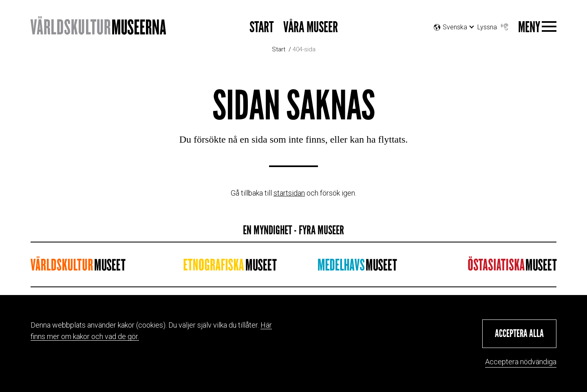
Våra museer (311, 28)
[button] (519, 334)
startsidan (289, 193)
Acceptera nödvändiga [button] (521, 362)
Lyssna (494, 25)
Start (262, 28)
